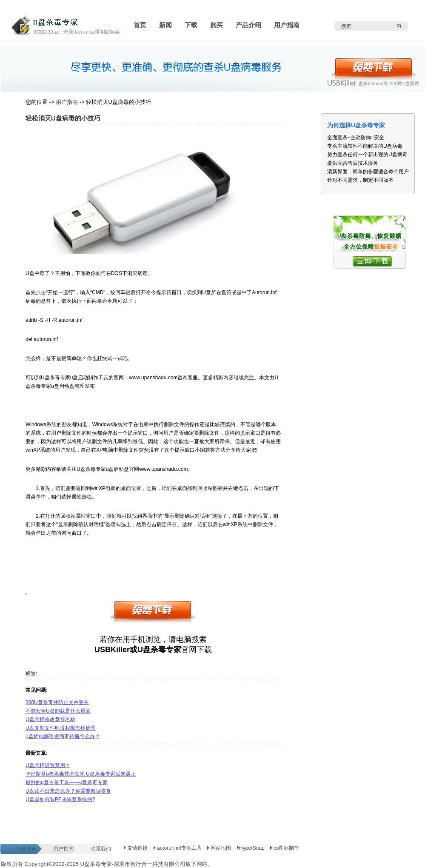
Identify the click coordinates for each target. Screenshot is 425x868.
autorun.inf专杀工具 (178, 848)
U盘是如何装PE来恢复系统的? (60, 799)
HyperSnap (251, 848)
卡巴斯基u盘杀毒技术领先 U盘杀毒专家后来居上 (81, 774)
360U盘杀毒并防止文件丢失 (57, 702)
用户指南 (67, 102)
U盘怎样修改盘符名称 (50, 719)
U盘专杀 (27, 849)
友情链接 (136, 848)
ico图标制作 (285, 848)
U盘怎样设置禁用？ (48, 765)
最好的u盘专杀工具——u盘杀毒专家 (67, 782)
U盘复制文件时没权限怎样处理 (61, 728)
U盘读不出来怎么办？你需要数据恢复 (68, 791)
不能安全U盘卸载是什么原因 (58, 711)
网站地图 (220, 848)
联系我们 (101, 849)
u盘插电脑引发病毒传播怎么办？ (63, 736)
